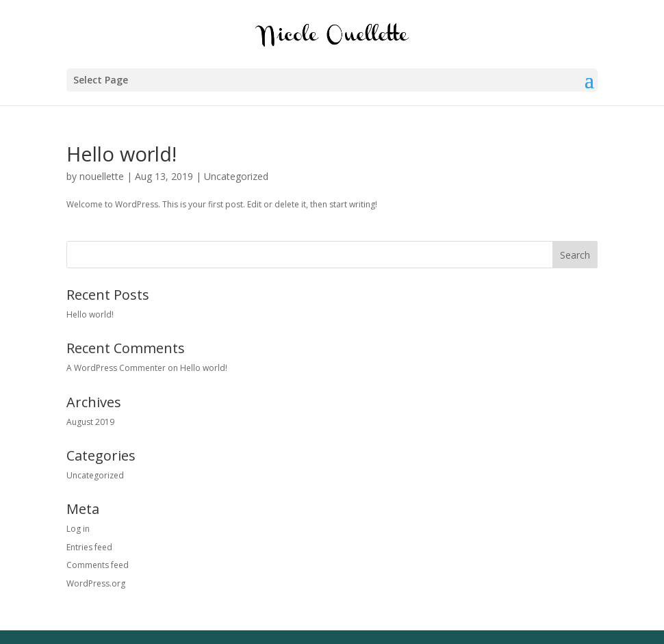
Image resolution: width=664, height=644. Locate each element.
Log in (78, 529)
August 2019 (90, 422)
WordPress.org (96, 583)
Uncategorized (236, 176)
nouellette (102, 176)
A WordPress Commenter (116, 368)
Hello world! (122, 154)
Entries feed (89, 547)
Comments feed (98, 565)
